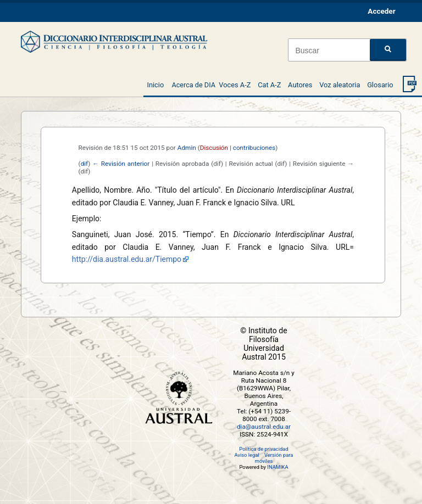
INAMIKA (277, 467)
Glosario (380, 85)
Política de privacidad (263, 449)
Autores (300, 85)
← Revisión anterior (121, 164)
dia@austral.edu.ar (264, 427)
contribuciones (254, 148)
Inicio (155, 85)
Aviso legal (247, 455)
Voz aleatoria (340, 85)
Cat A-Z (269, 85)
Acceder (381, 11)
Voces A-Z (235, 85)
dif (85, 164)
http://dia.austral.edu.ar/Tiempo (127, 259)
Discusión (214, 148)
